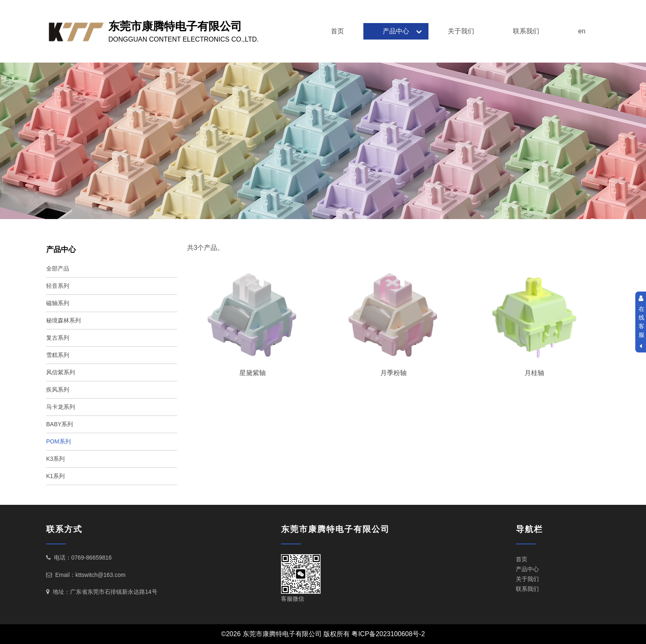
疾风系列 (58, 390)
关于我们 (461, 31)
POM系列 (59, 441)
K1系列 (55, 476)
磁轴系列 (58, 303)
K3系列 (55, 459)
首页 (337, 31)
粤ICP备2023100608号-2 (388, 634)
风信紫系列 (61, 372)
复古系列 (58, 338)
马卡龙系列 (61, 407)
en (582, 31)
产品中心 (396, 31)
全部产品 (58, 268)
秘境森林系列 (63, 320)
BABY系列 (60, 424)
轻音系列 (58, 286)
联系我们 (526, 31)
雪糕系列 (58, 355)
